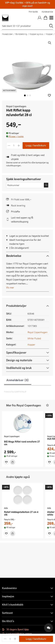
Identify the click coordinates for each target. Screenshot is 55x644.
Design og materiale (19, 360)
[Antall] (14, 146)
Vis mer (10, 287)
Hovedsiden (7, 34)
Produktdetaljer (16, 306)
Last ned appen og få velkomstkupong (22, 219)
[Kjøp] (13, 462)
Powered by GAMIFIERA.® (15, 392)
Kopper (31, 344)
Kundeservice (47, 12)
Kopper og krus (37, 34)
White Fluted (34, 338)
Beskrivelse (14, 256)
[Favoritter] (6, 462)
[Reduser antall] (9, 146)
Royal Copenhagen (16, 106)
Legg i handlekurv (36, 145)
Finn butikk (33, 12)
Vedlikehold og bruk (19, 368)
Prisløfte (15, 211)
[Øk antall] (19, 146)
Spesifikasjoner (16, 352)
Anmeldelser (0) (18, 380)
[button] (49, 95)
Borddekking (21, 34)
